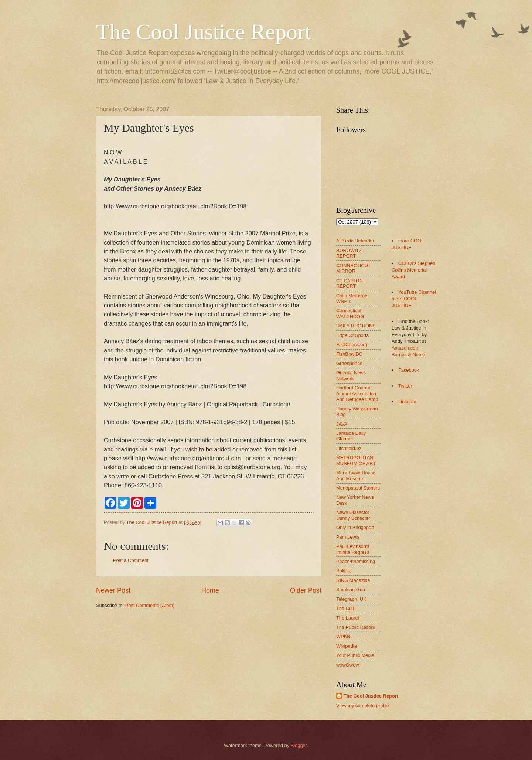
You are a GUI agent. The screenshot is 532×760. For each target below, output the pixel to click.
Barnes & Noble (408, 355)
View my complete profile (363, 706)
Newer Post (113, 590)
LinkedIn (407, 401)
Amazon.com (405, 348)
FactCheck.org (352, 345)
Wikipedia (347, 646)
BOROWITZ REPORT (349, 253)
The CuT (345, 608)
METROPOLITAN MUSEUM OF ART (356, 460)
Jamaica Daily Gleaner (351, 436)
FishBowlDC (349, 354)
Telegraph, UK (351, 599)
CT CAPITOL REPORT (350, 283)
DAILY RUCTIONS (356, 326)
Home (210, 590)
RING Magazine (353, 580)
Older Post (306, 590)
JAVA (342, 424)
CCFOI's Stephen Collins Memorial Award (413, 270)
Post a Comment (131, 560)
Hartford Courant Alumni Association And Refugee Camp (357, 393)
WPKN (343, 636)
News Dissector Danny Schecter (353, 515)
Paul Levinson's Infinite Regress (353, 549)
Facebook (409, 370)
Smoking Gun (351, 589)
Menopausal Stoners (358, 488)
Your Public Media (355, 655)
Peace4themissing (356, 561)
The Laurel (348, 618)
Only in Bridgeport (355, 527)
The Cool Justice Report (204, 32)
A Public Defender (355, 241)
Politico (344, 571)
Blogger (299, 745)
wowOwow (348, 665)
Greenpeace (349, 363)
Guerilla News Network (351, 375)
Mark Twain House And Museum (356, 476)
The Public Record (356, 627)
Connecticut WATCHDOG (350, 313)
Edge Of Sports (352, 335)
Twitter (405, 386)
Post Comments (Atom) (150, 605)
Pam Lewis (348, 537)
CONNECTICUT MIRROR (353, 268)
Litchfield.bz (349, 448)
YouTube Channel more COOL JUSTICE (414, 299)
